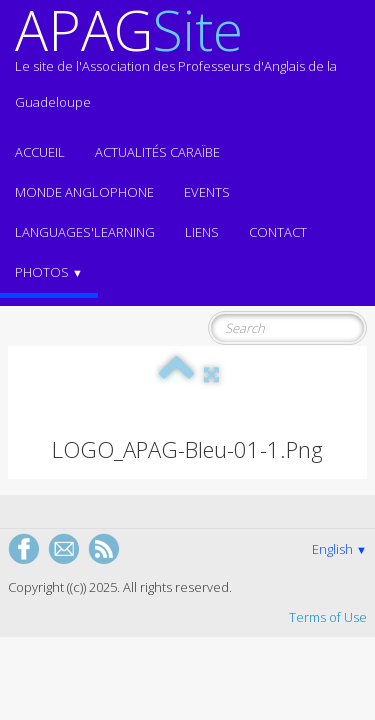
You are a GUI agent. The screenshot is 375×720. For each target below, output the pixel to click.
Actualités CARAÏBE (157, 152)
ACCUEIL (40, 152)
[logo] (187, 66)
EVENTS (207, 192)
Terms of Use (328, 617)
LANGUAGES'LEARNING (85, 232)
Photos (49, 272)
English (339, 549)
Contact (278, 232)
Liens (202, 232)
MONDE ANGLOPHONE (84, 192)
